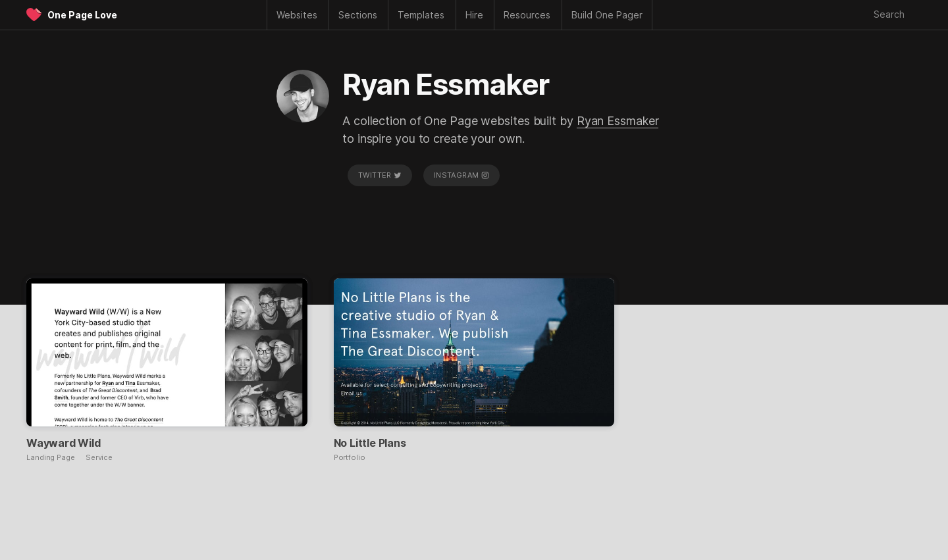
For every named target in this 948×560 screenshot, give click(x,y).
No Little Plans (370, 443)
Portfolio (350, 458)
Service (99, 458)
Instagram (461, 175)
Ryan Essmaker (618, 121)
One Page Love (82, 15)
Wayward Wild (64, 443)
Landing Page (51, 458)
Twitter (380, 175)
